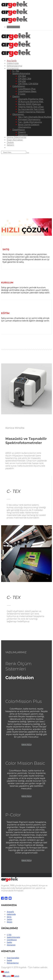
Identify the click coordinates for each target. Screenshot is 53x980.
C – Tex (16, 71)
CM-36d (22, 76)
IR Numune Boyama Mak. (31, 102)
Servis (9, 917)
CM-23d (22, 81)
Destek (10, 142)
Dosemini (23, 135)
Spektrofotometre (21, 73)
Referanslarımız (14, 66)
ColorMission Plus (27, 89)
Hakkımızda (13, 63)
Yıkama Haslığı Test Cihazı (31, 107)
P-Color (22, 94)
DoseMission (19, 130)
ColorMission (19, 86)
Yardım (9, 919)
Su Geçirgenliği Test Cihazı (31, 109)
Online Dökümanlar (17, 137)
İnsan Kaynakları (15, 140)
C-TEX (9, 935)
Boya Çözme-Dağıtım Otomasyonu (29, 126)
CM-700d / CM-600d (28, 84)
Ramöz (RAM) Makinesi (29, 104)
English (7, 976)
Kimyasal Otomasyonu (29, 119)
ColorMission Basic (27, 91)
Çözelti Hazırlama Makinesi (31, 112)
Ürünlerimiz (13, 68)
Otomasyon (18, 114)
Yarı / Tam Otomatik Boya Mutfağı (35, 117)
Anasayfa (10, 912)
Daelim (16, 96)
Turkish (5, 972)
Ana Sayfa (12, 61)
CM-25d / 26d (25, 79)
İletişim (10, 145)
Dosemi (22, 132)
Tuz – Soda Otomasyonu (30, 122)
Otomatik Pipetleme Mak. (31, 99)
